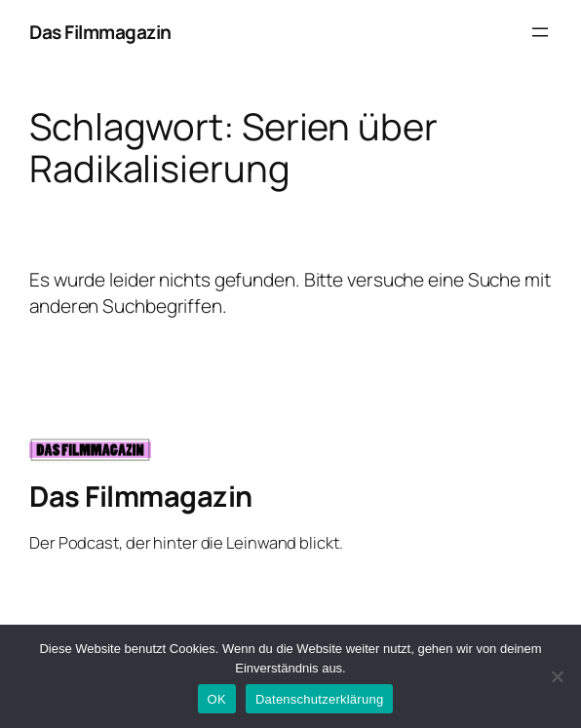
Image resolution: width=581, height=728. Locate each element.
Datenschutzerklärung (319, 699)
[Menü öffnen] (540, 32)
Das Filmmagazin (100, 32)
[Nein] (557, 676)
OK (217, 699)
